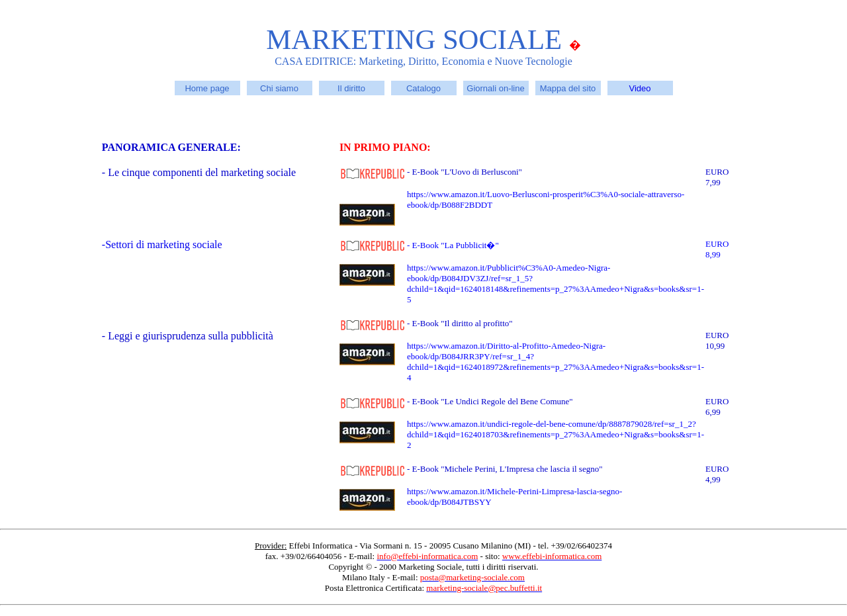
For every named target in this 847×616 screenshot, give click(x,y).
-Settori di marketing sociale (162, 244)
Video (640, 88)
